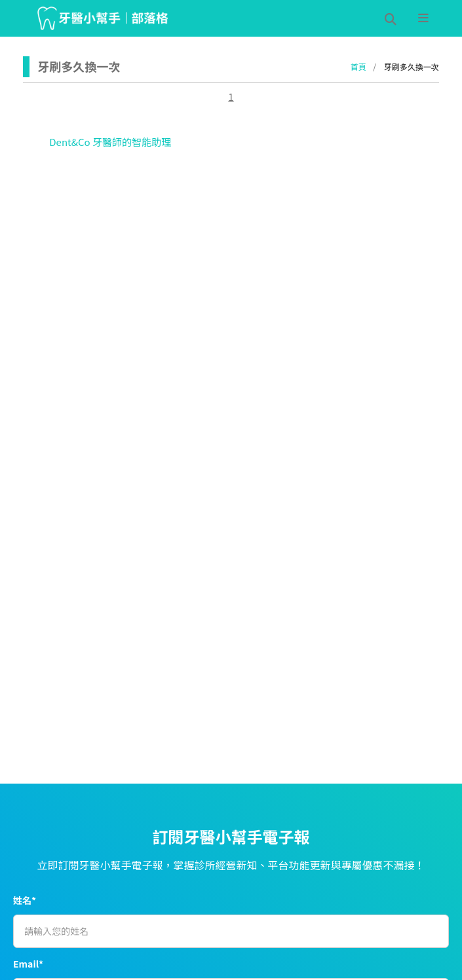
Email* (28, 964)
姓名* (25, 900)
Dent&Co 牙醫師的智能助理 (110, 142)
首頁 (358, 67)
